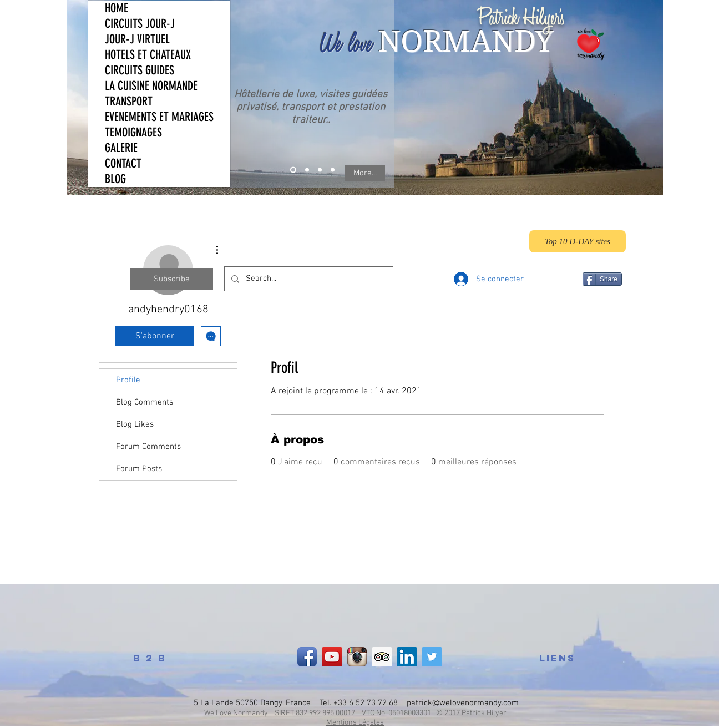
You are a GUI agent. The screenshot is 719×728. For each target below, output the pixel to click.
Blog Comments (145, 402)
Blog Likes (135, 424)
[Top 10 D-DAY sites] (578, 241)
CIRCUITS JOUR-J (140, 24)
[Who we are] (307, 170)
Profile (128, 380)
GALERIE (121, 148)
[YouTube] (332, 657)
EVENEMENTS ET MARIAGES (159, 117)
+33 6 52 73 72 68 (366, 703)
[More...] (365, 173)
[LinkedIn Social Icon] (407, 657)
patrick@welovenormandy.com (463, 703)
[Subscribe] (171, 279)
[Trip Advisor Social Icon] (382, 657)
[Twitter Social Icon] (432, 657)
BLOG (115, 179)
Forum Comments (148, 447)
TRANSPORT (129, 101)
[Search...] (308, 279)
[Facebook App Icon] (307, 657)
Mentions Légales (355, 723)
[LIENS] (557, 658)
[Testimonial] (320, 170)
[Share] (602, 279)
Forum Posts (139, 469)
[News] (333, 170)
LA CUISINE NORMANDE (151, 86)
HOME (117, 8)
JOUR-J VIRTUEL (137, 39)
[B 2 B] (150, 658)
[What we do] (293, 170)
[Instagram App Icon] (357, 657)
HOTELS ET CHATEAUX (148, 55)
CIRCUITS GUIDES (140, 70)
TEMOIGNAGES (133, 132)
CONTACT (123, 163)
